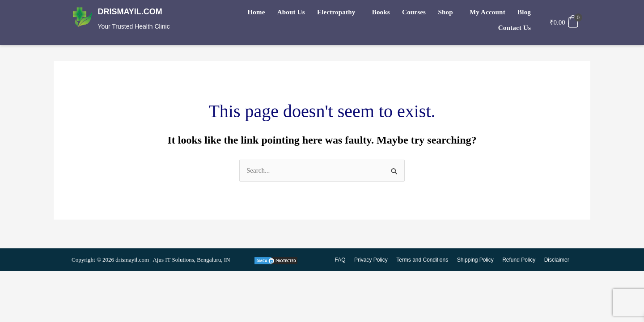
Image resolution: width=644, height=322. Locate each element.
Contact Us (516, 14)
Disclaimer (557, 261)
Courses (383, 14)
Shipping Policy (477, 261)
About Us (270, 14)
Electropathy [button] (312, 14)
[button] (314, 14)
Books (354, 14)
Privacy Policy (374, 261)
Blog (484, 14)
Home (239, 14)
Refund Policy (520, 261)
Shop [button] (412, 14)
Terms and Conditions (424, 261)
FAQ (343, 261)
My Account (451, 14)
